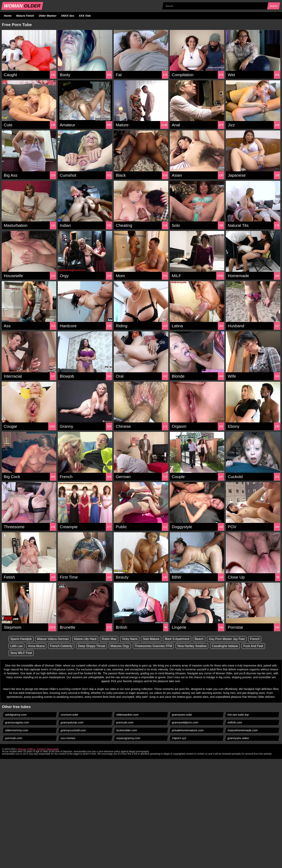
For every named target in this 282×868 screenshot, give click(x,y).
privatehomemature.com (188, 730)
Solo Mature (154, 639)
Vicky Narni (132, 639)
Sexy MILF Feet (21, 653)
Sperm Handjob (21, 639)
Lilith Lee (17, 646)
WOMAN (22, 6)
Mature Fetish (25, 16)
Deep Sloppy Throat (93, 646)
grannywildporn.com (185, 723)
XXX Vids (85, 16)
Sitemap (22, 749)
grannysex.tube (182, 715)
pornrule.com (125, 723)
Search (274, 6)
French (259, 639)
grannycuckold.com (73, 730)
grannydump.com (72, 723)
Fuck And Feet (258, 646)
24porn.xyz (179, 738)
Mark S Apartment (180, 639)
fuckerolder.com (127, 730)
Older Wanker (47, 16)
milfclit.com (235, 723)
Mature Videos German (54, 639)
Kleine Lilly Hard (87, 639)
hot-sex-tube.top (238, 715)
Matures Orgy (122, 646)
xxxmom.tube (70, 715)
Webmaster (53, 749)
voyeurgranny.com (128, 738)
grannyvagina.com (17, 723)
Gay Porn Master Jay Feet (231, 639)
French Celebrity (62, 646)
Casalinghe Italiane (229, 646)
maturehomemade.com (243, 730)
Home (8, 16)
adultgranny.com (16, 715)
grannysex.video (238, 738)
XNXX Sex (68, 16)
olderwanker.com (127, 715)
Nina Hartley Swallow (196, 646)
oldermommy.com (17, 730)
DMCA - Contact (37, 749)
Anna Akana (37, 646)
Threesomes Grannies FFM (156, 646)
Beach (203, 639)
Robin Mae (111, 639)
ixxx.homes (68, 738)
